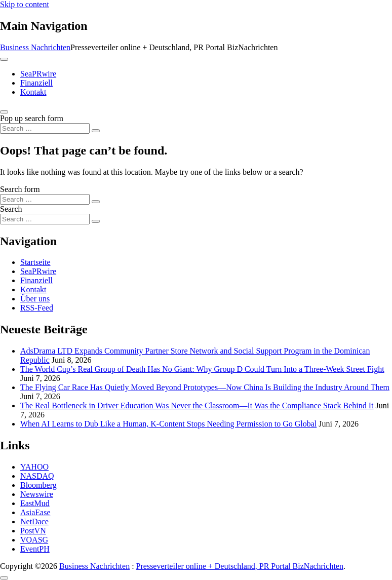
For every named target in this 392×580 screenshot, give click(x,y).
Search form (20, 189)
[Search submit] (96, 131)
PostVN (33, 531)
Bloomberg (38, 485)
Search (11, 209)
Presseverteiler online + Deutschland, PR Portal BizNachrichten (240, 566)
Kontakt (33, 92)
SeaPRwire (38, 74)
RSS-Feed (37, 308)
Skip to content (25, 4)
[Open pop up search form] (4, 112)
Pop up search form (32, 118)
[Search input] (45, 128)
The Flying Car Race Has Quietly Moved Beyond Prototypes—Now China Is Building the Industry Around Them (205, 387)
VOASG (34, 540)
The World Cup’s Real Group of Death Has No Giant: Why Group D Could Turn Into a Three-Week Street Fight (202, 369)
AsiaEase (35, 512)
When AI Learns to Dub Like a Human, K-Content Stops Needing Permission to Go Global (168, 424)
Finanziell (36, 83)
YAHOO (34, 467)
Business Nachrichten (35, 47)
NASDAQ (37, 476)
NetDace (34, 521)
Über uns (35, 299)
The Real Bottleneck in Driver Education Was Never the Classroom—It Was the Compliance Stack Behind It (197, 405)
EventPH (35, 549)
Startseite (35, 262)
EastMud (35, 503)
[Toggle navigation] (4, 59)
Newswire (37, 494)
